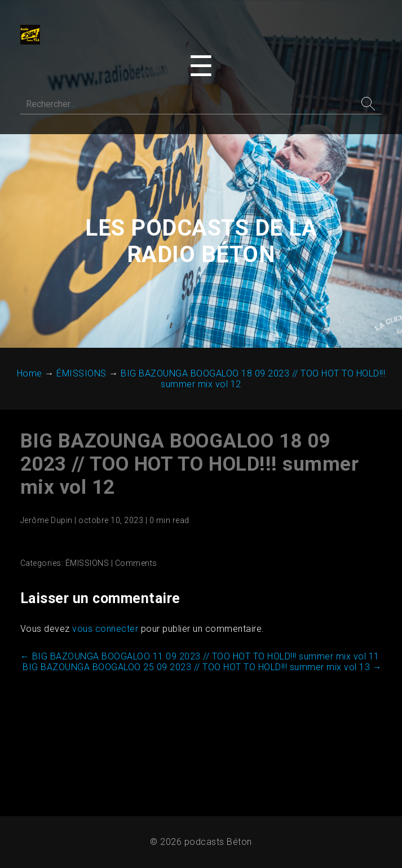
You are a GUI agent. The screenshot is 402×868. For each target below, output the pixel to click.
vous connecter (106, 630)
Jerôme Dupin (47, 522)
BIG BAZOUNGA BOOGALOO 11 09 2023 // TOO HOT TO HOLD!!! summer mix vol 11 (200, 658)
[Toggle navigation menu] (201, 67)
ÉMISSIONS (88, 565)
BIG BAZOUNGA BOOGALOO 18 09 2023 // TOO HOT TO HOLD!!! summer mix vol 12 (190, 466)
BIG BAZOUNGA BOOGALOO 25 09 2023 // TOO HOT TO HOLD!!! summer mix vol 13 (202, 669)
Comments (137, 565)
